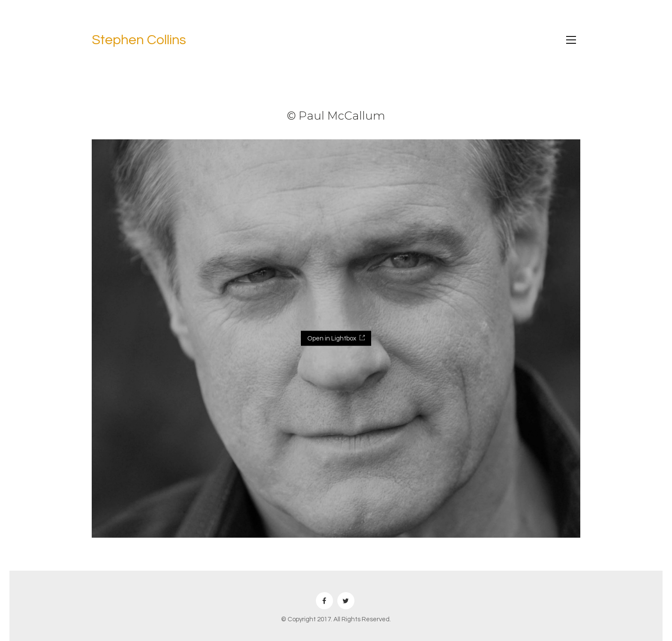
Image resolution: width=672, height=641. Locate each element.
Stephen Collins (139, 40)
